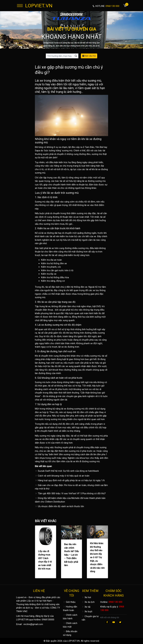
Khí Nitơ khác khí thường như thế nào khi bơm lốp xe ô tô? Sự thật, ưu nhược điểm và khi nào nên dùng (97, 557)
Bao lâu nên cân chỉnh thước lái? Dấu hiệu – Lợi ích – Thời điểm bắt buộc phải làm (71, 555)
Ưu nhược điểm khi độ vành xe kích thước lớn (59, 506)
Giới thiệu (69, 602)
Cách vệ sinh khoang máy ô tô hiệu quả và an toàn (62, 476)
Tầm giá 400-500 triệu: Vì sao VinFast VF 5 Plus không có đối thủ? (70, 493)
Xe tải (86, 607)
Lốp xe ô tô (33, 601)
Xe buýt (87, 611)
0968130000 (48, 620)
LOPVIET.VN (39, 6)
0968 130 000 (115, 602)
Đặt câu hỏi (89, 56)
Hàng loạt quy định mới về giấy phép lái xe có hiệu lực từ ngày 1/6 (70, 480)
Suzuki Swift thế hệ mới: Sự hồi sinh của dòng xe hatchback (67, 471)
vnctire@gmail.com (33, 624)
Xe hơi (86, 597)
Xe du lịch (88, 602)
